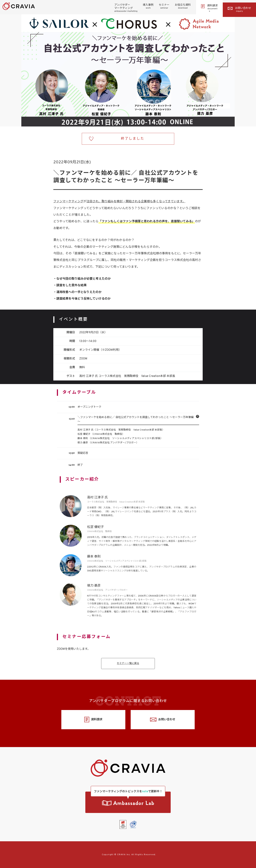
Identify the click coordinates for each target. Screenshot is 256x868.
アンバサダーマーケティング (126, 8)
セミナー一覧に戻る (128, 663)
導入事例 (148, 6)
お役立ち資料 (183, 6)
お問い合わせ (239, 10)
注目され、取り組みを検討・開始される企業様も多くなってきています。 (136, 202)
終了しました (133, 139)
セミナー (164, 6)
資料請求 (209, 8)
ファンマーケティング (68, 202)
